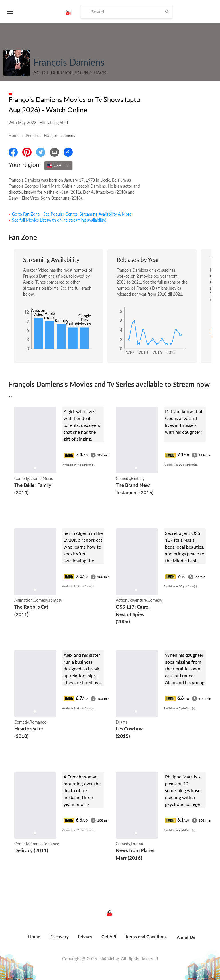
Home (14, 135)
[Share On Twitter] (41, 152)
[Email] (54, 152)
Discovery (59, 937)
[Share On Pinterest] (27, 152)
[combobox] (58, 166)
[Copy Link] (68, 152)
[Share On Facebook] (13, 152)
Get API (109, 937)
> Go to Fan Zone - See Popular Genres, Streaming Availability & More (70, 214)
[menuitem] (34, 940)
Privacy (85, 937)
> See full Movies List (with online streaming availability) (57, 220)
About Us (186, 937)
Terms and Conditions (146, 937)
